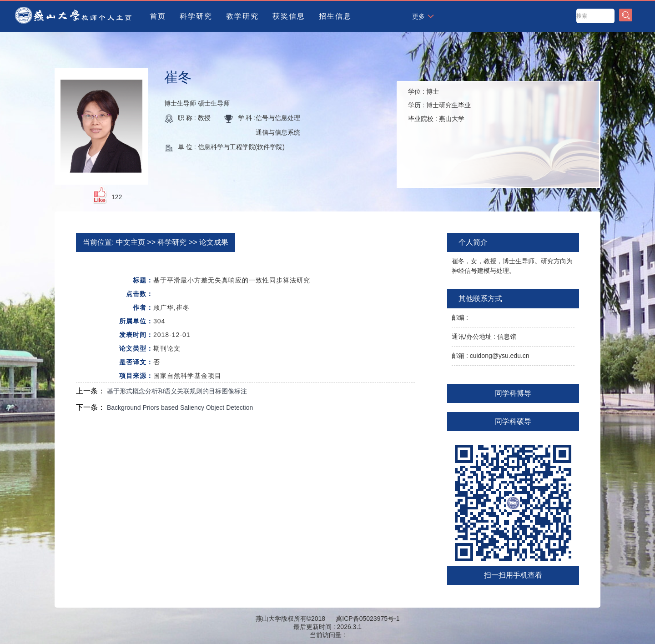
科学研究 (196, 16)
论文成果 (214, 242)
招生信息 (335, 16)
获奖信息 (289, 16)
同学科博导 (513, 393)
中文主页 (131, 242)
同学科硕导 (513, 421)
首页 (158, 16)
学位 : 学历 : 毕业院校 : (439, 105)
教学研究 (242, 16)
